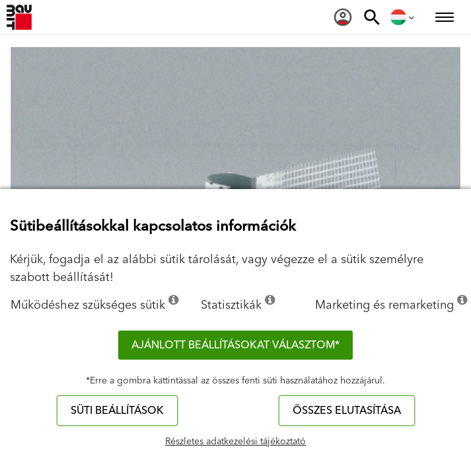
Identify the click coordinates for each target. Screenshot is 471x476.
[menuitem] (343, 17)
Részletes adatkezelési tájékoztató (235, 442)
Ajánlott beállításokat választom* (235, 345)
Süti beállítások (117, 411)
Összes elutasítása (347, 411)
